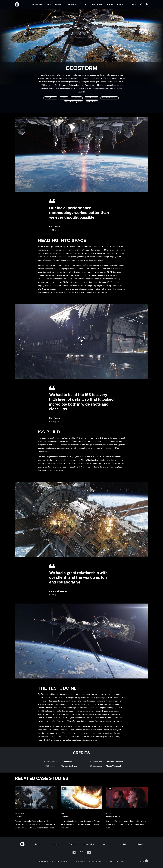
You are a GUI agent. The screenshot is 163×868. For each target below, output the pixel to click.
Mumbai (123, 844)
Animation (64, 98)
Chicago (72, 844)
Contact (132, 4)
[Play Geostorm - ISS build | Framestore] (81, 341)
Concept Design (51, 98)
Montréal (55, 844)
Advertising (38, 4)
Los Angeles (89, 844)
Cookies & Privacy (78, 861)
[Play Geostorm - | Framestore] (81, 519)
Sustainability (43, 861)
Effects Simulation (91, 98)
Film (49, 4)
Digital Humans (92, 102)
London (38, 844)
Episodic (59, 4)
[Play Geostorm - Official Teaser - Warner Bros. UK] (81, 154)
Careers (121, 4)
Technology (96, 4)
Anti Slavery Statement (60, 861)
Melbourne (140, 844)
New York (106, 844)
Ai (86, 4)
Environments (76, 98)
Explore (110, 4)
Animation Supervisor (109, 98)
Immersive (72, 4)
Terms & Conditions (95, 861)
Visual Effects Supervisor (74, 102)
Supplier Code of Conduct (115, 861)
